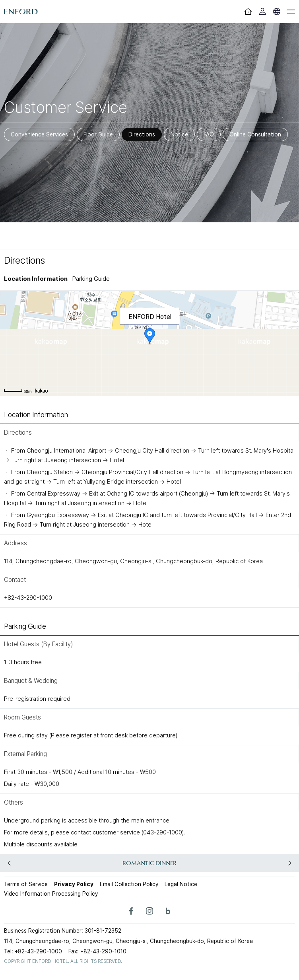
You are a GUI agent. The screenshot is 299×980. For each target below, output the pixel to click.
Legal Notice (181, 884)
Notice (179, 134)
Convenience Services (39, 134)
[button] (290, 863)
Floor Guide (98, 134)
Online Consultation (255, 134)
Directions (142, 134)
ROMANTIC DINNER (149, 863)
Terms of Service (26, 884)
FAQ (209, 134)
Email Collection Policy (129, 884)
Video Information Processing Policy (51, 894)
